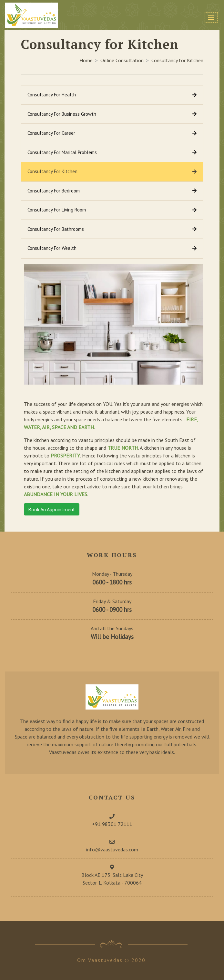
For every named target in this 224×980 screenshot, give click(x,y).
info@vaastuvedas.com (112, 849)
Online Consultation (122, 60)
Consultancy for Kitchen (177, 60)
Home (86, 60)
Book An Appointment (52, 509)
